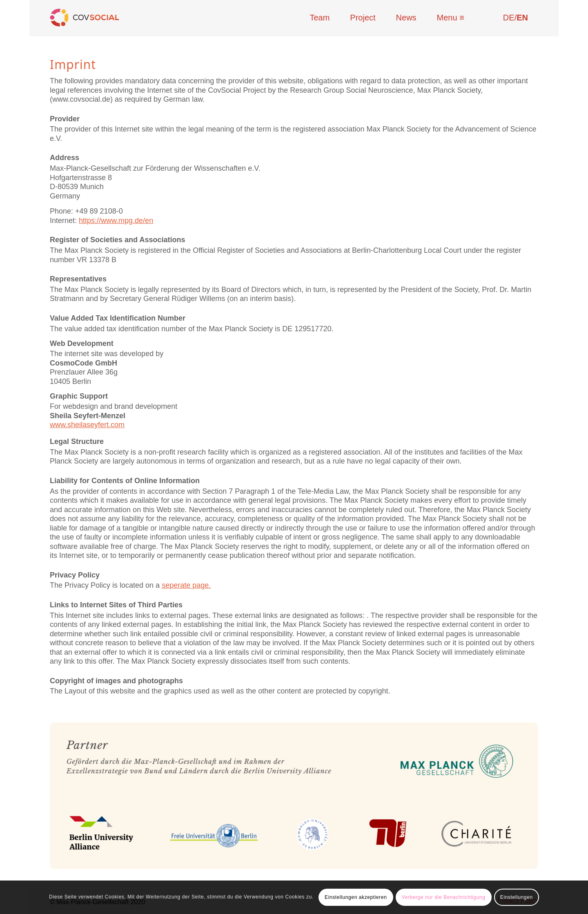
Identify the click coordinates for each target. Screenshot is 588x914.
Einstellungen (517, 897)
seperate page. (186, 585)
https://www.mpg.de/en (116, 221)
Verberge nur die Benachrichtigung (444, 897)
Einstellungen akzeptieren (356, 897)
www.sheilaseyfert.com (87, 425)
